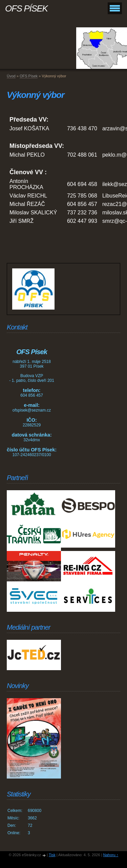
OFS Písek (29, 76)
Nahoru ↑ (111, 855)
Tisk (52, 855)
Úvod (11, 76)
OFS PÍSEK (26, 8)
